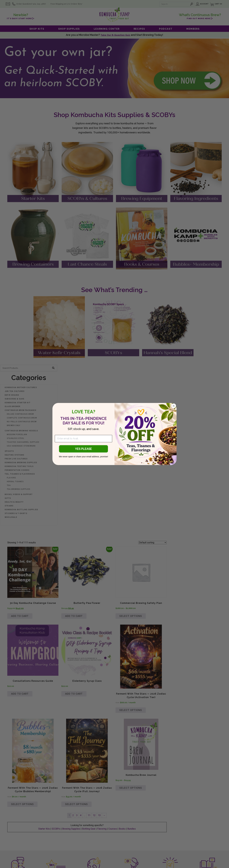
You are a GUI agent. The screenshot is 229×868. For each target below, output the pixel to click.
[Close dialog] (174, 406)
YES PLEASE (83, 449)
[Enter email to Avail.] (83, 439)
